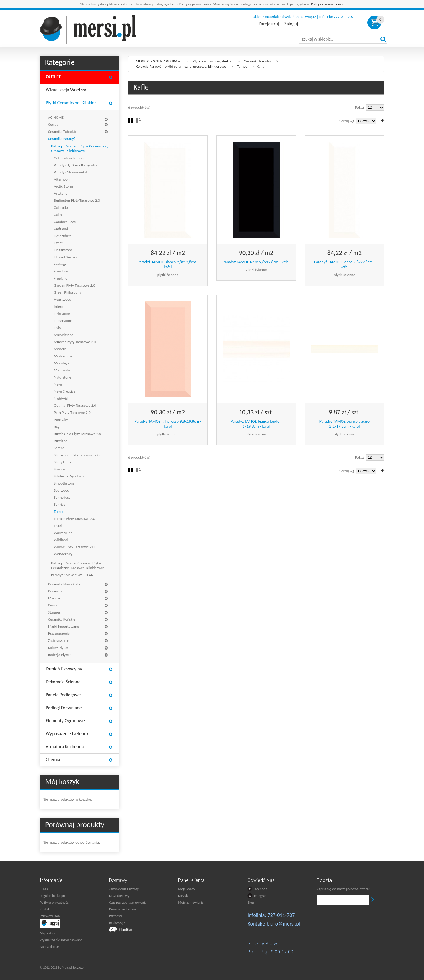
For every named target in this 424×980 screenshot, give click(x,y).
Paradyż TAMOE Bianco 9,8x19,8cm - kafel (168, 265)
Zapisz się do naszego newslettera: (343, 889)
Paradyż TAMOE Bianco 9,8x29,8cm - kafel (345, 265)
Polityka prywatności (327, 4)
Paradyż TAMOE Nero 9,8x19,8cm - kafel (256, 262)
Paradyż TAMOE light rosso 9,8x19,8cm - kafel (168, 424)
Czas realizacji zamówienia (128, 903)
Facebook (257, 889)
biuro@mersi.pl (283, 924)
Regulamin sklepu (52, 896)
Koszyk (183, 896)
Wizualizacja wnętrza (66, 90)
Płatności (115, 916)
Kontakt (45, 909)
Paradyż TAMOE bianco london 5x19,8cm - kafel (256, 424)
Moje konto (186, 889)
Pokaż (360, 107)
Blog (250, 903)
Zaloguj (291, 24)
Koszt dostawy (119, 896)
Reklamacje (117, 923)
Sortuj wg (347, 121)
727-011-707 (281, 915)
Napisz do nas (50, 947)
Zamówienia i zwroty (124, 889)
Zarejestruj (269, 24)
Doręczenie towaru (122, 909)
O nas (44, 889)
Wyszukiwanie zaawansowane (61, 940)
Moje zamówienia (191, 903)
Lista (139, 120)
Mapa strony (49, 933)
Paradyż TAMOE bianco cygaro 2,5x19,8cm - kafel (344, 424)
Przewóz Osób (50, 916)
